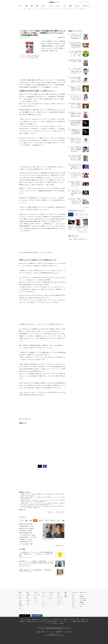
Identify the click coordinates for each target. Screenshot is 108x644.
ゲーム (43, 599)
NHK (27, 97)
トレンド (51, 6)
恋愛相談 (54, 622)
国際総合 (21, 605)
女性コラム (59, 597)
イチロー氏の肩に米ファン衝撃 (27, 535)
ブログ (74, 620)
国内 (27, 6)
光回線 (29, 622)
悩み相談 (49, 622)
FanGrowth (43, 620)
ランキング (77, 6)
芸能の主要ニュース (61, 546)
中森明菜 (22, 198)
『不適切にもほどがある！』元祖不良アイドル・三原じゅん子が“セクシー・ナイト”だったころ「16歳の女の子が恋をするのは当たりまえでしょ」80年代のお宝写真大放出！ (43, 501)
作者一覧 (81, 597)
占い (58, 622)
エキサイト (87, 2)
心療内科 (65, 620)
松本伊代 (38, 200)
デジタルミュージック (76, 215)
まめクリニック (50, 620)
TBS (63, 44)
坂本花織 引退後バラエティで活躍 (28, 537)
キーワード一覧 (83, 600)
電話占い (78, 620)
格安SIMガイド (23, 622)
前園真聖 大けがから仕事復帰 (27, 528)
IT (42, 600)
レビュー (44, 595)
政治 (20, 599)
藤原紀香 (34, 364)
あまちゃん (44, 97)
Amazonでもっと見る (83, 232)
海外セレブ (29, 600)
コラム (65, 6)
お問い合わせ (69, 632)
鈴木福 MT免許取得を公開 (26, 533)
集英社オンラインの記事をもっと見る (57, 512)
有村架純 (52, 97)
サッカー (36, 599)
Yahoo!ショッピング (83, 239)
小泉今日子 (32, 200)
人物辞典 (81, 602)
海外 (32, 6)
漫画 (70, 6)
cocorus (45, 622)
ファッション (45, 604)
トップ (22, 520)
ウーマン (61, 622)
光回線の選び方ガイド (36, 620)
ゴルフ (36, 600)
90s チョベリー (60, 602)
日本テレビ (37, 99)
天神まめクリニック (58, 620)
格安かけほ (34, 622)
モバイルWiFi (40, 622)
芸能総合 (29, 595)
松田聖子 (22, 110)
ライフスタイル (60, 599)
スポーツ (43, 6)
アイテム (69, 620)
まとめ (20, 600)
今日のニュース (86, 6)
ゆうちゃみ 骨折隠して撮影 (26, 544)
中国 (20, 606)
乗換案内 (74, 622)
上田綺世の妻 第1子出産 (25, 542)
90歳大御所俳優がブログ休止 (26, 526)
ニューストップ (81, 2)
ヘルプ (81, 606)
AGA (52, 623)
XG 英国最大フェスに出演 (26, 540)
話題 (66, 597)
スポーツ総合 (37, 595)
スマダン (59, 595)
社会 (20, 595)
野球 (35, 597)
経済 (20, 597)
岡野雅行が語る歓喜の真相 (26, 524)
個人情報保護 (59, 632)
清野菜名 (47, 99)
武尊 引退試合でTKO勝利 (25, 531)
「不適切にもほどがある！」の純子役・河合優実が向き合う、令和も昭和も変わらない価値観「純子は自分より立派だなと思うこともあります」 (43, 495)
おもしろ (58, 6)
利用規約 (43, 632)
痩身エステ (56, 623)
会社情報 (38, 632)
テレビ (86, 215)
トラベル (59, 600)
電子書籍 (61, 623)
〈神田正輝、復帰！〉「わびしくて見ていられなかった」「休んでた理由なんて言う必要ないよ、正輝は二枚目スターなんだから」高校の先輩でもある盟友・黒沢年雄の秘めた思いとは (43, 504)
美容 (87, 622)
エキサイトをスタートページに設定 (54, 628)
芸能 (37, 6)
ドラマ (53, 41)
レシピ (66, 622)
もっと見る (86, 207)
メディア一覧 (82, 599)
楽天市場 (75, 239)
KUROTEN (28, 620)
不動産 (79, 622)
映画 (28, 597)
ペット (51, 600)
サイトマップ (82, 604)
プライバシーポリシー (50, 632)
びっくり (51, 595)
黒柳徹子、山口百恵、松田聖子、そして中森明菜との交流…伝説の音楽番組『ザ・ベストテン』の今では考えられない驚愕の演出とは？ (43, 498)
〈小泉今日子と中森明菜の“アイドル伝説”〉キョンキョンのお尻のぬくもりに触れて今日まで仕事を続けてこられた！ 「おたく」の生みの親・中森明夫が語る (43, 507)
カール (49, 138)
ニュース (20, 6)
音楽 (28, 599)
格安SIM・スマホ (84, 620)
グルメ (43, 602)
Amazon (70, 239)
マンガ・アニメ (45, 597)
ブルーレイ (71, 215)
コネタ (51, 597)
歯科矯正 (83, 622)
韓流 (28, 602)
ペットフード (47, 623)
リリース (82, 595)
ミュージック (81, 215)
